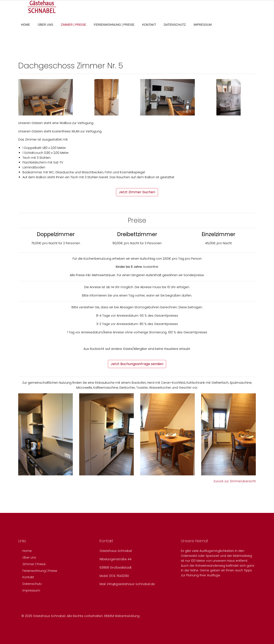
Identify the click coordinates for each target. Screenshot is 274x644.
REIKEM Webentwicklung (122, 616)
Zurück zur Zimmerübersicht (235, 481)
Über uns (45, 25)
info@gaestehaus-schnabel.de (131, 584)
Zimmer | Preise (73, 25)
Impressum (203, 25)
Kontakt (149, 25)
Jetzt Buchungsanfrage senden (137, 364)
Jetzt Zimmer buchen (137, 192)
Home (25, 25)
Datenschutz (175, 25)
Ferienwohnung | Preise (114, 25)
